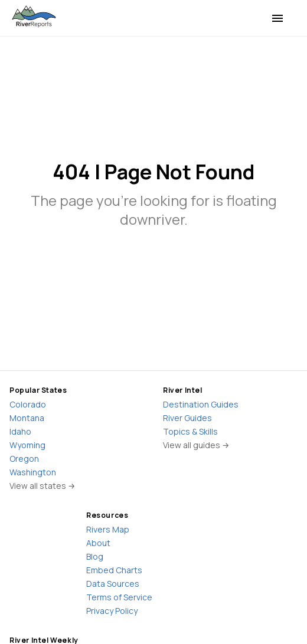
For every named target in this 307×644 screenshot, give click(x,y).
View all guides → (196, 445)
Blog (95, 556)
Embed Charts (114, 570)
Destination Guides (201, 404)
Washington (33, 472)
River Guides (187, 418)
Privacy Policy (112, 611)
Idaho (20, 431)
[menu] (277, 18)
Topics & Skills (190, 431)
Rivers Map (108, 529)
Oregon (24, 459)
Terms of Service (119, 597)
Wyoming (27, 445)
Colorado (28, 404)
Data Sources (113, 584)
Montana (27, 418)
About (98, 543)
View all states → (43, 486)
